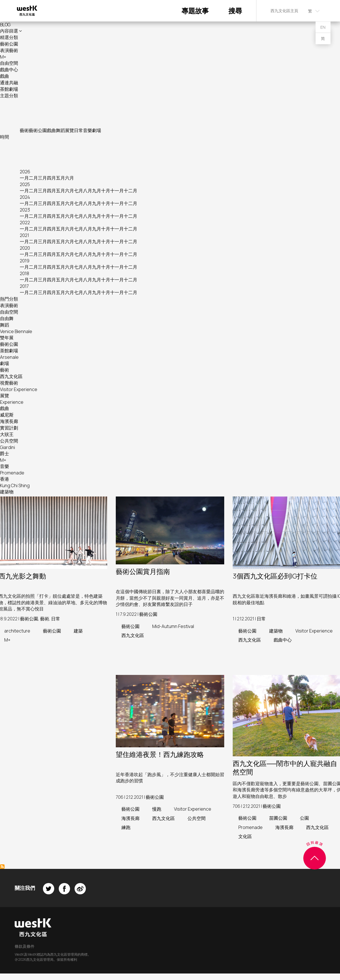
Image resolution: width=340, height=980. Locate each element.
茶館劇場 (9, 89)
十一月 (117, 191)
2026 (25, 172)
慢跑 (157, 809)
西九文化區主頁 (284, 11)
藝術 (24, 130)
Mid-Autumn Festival (173, 626)
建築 (78, 631)
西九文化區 (11, 376)
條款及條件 (25, 946)
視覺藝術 (9, 383)
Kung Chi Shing (15, 485)
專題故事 (195, 11)
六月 (69, 178)
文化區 (245, 836)
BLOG (5, 25)
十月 (106, 191)
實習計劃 (9, 428)
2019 (25, 261)
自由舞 (7, 318)
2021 (24, 235)
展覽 (69, 130)
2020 (25, 248)
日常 (79, 130)
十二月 (130, 191)
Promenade (12, 473)
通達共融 (9, 83)
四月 (51, 178)
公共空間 (9, 441)
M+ (3, 57)
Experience (12, 402)
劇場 (97, 130)
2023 (25, 210)
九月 (97, 191)
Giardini (7, 447)
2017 (24, 286)
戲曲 (5, 76)
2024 (25, 197)
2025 (25, 184)
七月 (79, 191)
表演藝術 (9, 50)
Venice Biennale (16, 331)
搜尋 (235, 11)
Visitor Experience (19, 389)
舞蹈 (60, 130)
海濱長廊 (9, 421)
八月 (88, 191)
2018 (24, 273)
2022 (25, 223)
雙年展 (7, 338)
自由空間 (9, 63)
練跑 (126, 827)
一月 (24, 178)
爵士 (5, 454)
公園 (304, 818)
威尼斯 (7, 415)
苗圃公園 (278, 818)
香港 (5, 479)
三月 (42, 178)
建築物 (7, 492)
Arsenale (9, 357)
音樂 (88, 130)
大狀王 (7, 434)
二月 (33, 178)
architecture (17, 631)
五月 (60, 178)
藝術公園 (9, 44)
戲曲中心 (9, 70)
